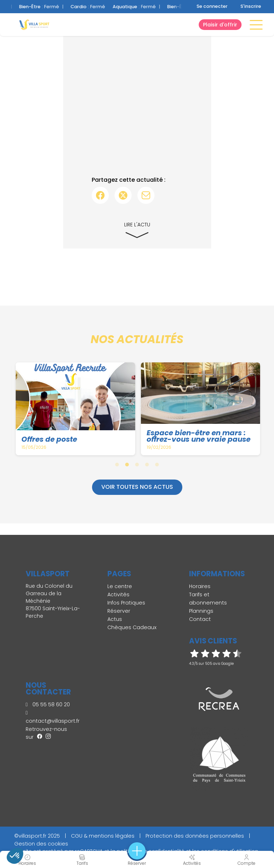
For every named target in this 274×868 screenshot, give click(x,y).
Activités (118, 594)
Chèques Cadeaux (132, 627)
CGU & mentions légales (103, 836)
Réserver (119, 611)
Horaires (200, 586)
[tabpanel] (76, 409)
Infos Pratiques (126, 603)
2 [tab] (127, 465)
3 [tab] (137, 465)
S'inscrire (251, 6)
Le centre (120, 586)
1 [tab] (117, 465)
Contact (200, 619)
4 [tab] (147, 465)
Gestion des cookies (41, 844)
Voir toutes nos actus (137, 487)
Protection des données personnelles (195, 836)
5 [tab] (157, 465)
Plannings (201, 611)
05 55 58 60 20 (48, 704)
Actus (115, 619)
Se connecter (212, 6)
